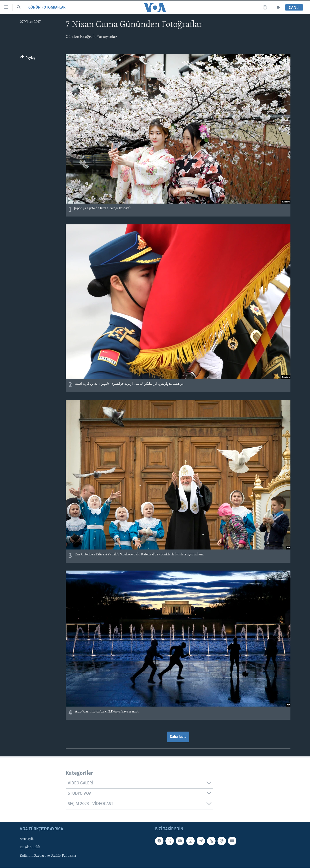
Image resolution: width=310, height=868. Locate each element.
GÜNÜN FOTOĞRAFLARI (47, 8)
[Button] (28, 58)
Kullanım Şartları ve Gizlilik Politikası (48, 856)
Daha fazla (178, 737)
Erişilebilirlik (30, 847)
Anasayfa (27, 839)
